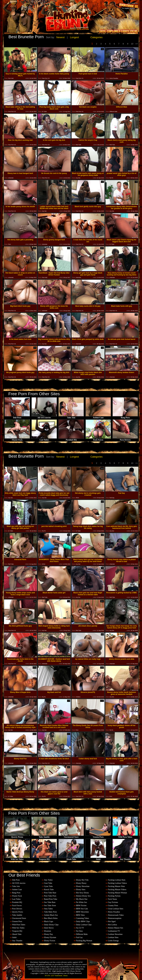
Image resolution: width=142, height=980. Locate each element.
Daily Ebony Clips (51, 925)
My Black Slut (82, 899)
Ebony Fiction (50, 941)
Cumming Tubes (82, 918)
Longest (74, 37)
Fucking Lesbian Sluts (117, 880)
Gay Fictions (113, 902)
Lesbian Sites (113, 937)
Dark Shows (49, 928)
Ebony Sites (81, 890)
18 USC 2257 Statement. (54, 975)
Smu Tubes (48, 909)
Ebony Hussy (81, 883)
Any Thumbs (125, 858)
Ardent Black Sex (51, 915)
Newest (60, 37)
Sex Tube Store (50, 905)
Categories (96, 37)
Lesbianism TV (114, 931)
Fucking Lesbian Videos (117, 883)
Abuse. (65, 975)
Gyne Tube (48, 886)
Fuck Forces (98, 439)
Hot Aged (112, 921)
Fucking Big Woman (84, 941)
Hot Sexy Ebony (82, 893)
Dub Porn (17, 417)
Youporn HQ (44, 858)
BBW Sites (80, 915)
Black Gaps (49, 921)
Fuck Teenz (112, 899)
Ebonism (48, 931)
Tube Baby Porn (50, 912)
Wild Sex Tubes (17, 858)
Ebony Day (48, 934)
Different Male (82, 934)
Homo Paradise (114, 912)
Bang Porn (125, 417)
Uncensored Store (71, 836)
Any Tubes (48, 880)
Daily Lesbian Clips (84, 925)
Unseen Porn (98, 836)
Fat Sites (79, 931)
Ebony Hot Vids (82, 880)
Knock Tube (49, 890)
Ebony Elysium (50, 937)
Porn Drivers (125, 439)
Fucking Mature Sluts (116, 886)
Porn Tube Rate (50, 893)
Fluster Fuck (17, 439)
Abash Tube (71, 858)
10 (132, 44)
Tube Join (71, 417)
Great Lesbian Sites (116, 909)
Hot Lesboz (112, 925)
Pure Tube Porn (50, 896)
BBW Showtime (82, 912)
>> (137, 44)
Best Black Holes (51, 918)
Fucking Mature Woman (117, 893)
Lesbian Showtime (115, 934)
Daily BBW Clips (83, 921)
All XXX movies (44, 417)
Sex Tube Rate (50, 902)
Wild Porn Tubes (125, 836)
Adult (98, 858)
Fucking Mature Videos (117, 890)
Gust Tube (48, 883)
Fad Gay (79, 937)
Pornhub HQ (71, 439)
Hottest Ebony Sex (83, 896)
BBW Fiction (81, 905)
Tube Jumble (44, 836)
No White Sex (81, 902)
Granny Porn (113, 905)
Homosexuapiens (115, 918)
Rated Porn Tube (51, 899)
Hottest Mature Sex (116, 928)
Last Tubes (44, 439)
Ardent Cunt (98, 417)
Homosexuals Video (116, 915)
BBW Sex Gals (82, 909)
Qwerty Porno (17, 836)
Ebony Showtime (83, 886)
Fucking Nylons (114, 896)
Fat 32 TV (80, 928)
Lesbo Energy (113, 941)
